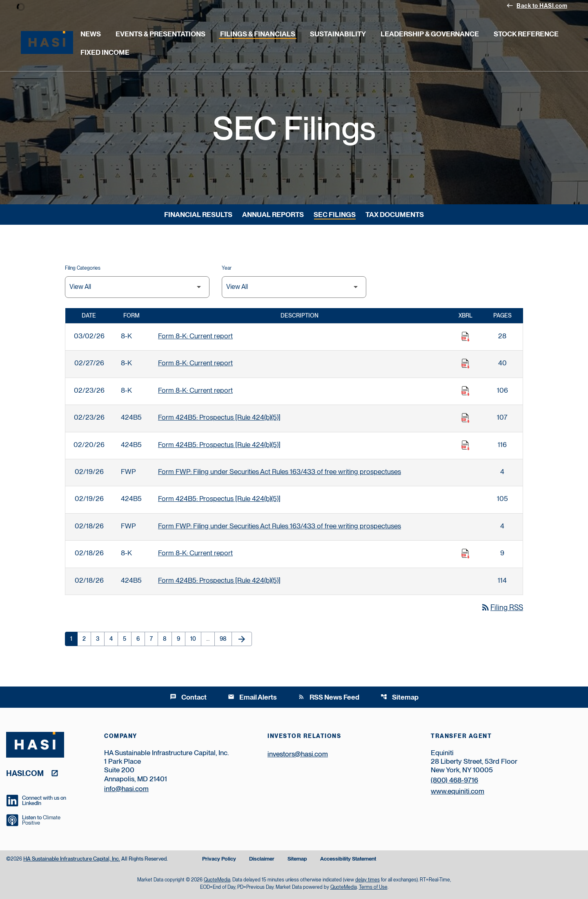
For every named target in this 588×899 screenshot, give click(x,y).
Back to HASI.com (537, 5)
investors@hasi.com (298, 754)
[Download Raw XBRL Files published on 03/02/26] (465, 337)
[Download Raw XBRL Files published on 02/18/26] (465, 554)
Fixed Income (105, 52)
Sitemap (400, 697)
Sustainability (338, 34)
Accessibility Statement (348, 859)
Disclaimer (262, 859)
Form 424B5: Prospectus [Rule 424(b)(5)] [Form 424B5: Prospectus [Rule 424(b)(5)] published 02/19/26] (219, 499)
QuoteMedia (217, 880)
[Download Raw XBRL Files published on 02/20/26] (465, 445)
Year (227, 268)
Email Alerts (252, 697)
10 (196, 639)
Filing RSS (502, 607)
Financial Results (198, 215)
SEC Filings (335, 215)
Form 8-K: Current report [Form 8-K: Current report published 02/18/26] (195, 553)
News (91, 34)
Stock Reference (526, 34)
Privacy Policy (219, 859)
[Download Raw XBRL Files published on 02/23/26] (465, 391)
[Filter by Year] (294, 287)
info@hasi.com (126, 789)
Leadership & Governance (430, 34)
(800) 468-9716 (454, 780)
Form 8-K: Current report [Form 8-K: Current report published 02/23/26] (195, 390)
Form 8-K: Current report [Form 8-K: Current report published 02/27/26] (195, 363)
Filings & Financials (258, 34)
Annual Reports (273, 215)
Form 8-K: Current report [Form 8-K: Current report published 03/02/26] (195, 336)
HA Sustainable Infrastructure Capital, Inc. (72, 859)
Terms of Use (373, 887)
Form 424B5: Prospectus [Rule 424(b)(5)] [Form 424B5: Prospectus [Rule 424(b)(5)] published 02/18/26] (219, 580)
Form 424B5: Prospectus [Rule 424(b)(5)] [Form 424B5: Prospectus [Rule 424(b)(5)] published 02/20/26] (219, 445)
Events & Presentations (160, 34)
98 (226, 639)
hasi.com (25, 773)
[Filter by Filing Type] (137, 287)
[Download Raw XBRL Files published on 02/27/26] (465, 364)
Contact (188, 697)
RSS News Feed (329, 697)
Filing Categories (83, 268)
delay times (367, 880)
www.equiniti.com (458, 791)
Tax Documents (395, 215)
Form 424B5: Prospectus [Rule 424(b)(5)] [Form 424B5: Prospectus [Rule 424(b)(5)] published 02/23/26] (219, 417)
